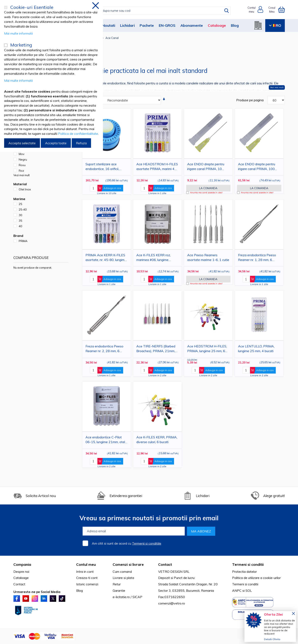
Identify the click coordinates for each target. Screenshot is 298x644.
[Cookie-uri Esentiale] (6, 7)
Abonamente (192, 25)
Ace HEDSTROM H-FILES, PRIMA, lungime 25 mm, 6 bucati (207, 349)
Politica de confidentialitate (78, 134)
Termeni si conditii (245, 584)
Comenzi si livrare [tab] (128, 564)
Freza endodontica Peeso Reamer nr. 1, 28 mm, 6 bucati (257, 258)
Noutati (109, 25)
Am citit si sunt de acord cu (127, 543)
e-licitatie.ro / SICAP (127, 597)
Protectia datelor (244, 572)
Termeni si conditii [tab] (248, 564)
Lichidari (127, 25)
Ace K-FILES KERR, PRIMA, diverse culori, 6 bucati (157, 440)
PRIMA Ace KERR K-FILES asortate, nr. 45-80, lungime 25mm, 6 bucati (106, 258)
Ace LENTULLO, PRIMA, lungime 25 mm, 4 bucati (256, 349)
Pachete (147, 25)
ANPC (237, 590)
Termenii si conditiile (147, 543)
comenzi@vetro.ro (172, 603)
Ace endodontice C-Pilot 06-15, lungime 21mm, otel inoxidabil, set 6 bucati (105, 440)
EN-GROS (167, 25)
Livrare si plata (123, 578)
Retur (117, 584)
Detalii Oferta (272, 639)
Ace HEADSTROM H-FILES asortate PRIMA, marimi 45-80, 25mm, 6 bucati (157, 167)
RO (275, 25)
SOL (249, 590)
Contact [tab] (165, 564)
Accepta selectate (22, 143)
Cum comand (122, 572)
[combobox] (153, 11)
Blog (235, 25)
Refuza (81, 143)
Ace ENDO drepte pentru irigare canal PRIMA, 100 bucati (257, 167)
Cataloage (217, 25)
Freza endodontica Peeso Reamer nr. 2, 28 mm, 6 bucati (104, 349)
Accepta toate (56, 143)
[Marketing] (6, 45)
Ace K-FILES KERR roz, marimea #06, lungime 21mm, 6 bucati (154, 258)
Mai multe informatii (18, 33)
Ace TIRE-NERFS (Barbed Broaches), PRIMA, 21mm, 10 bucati (156, 349)
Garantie (119, 590)
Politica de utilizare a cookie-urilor (256, 578)
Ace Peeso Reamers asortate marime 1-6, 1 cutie (208, 257)
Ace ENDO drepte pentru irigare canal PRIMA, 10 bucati (206, 167)
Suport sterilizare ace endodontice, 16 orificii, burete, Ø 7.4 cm (102, 167)
